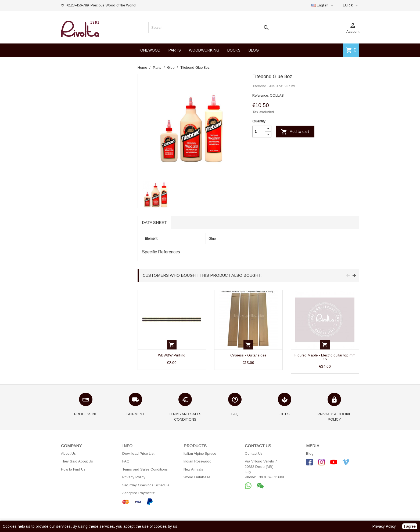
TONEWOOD (149, 50)
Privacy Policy (134, 477)
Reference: (261, 95)
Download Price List (138, 453)
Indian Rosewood (198, 461)
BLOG (254, 50)
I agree (410, 526)
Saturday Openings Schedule (146, 485)
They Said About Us (77, 461)
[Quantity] (259, 132)
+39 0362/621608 (270, 477)
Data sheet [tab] (154, 222)
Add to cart (295, 132)
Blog (310, 453)
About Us (68, 453)
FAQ (126, 461)
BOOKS (234, 50)
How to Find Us (73, 469)
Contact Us (254, 453)
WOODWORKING (204, 50)
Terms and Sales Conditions (145, 469)
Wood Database (197, 477)
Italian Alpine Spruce (200, 453)
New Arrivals (193, 469)
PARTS (175, 50)
